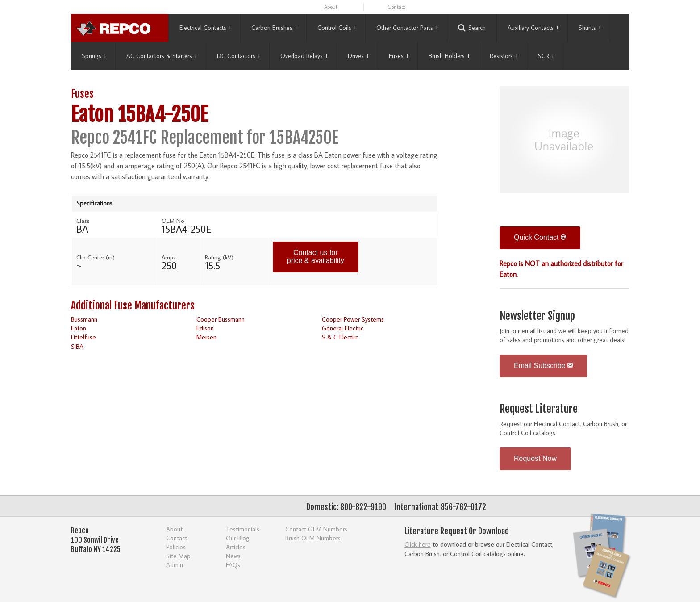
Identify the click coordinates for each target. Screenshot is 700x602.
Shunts (590, 28)
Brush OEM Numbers (313, 538)
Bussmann (84, 319)
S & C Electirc (340, 337)
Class (83, 221)
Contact (396, 7)
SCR (546, 56)
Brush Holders (449, 56)
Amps (169, 257)
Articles (236, 547)
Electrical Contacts (206, 28)
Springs (94, 56)
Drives (358, 56)
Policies (176, 547)
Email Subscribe (543, 366)
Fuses (399, 56)
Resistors (504, 56)
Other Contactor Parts (407, 28)
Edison (205, 328)
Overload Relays (304, 56)
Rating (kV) (219, 257)
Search (472, 28)
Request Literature (539, 409)
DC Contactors (239, 56)
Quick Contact (540, 237)
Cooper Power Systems (353, 319)
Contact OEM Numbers (316, 529)
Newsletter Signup (537, 316)
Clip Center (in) (96, 257)
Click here (418, 544)
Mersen (206, 337)
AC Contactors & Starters (162, 56)
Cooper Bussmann (221, 319)
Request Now (535, 458)
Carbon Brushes (275, 28)
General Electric (343, 328)
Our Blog (238, 538)
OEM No (173, 221)
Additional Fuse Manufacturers (133, 306)
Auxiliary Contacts (533, 28)
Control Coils (337, 28)
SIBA (77, 346)
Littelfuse (83, 337)
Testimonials (243, 529)
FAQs (233, 565)
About (331, 7)
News (233, 556)
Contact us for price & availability (316, 257)
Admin (175, 565)
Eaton (79, 328)
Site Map (178, 556)
